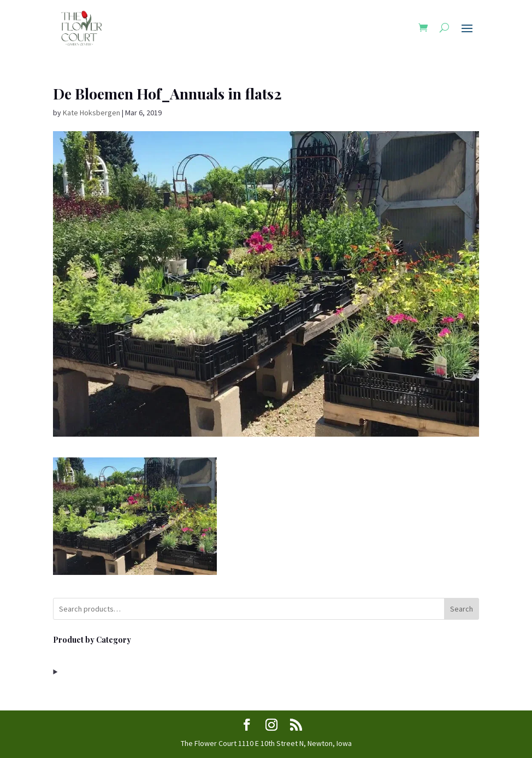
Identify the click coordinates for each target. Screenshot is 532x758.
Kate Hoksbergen (91, 113)
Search (462, 609)
